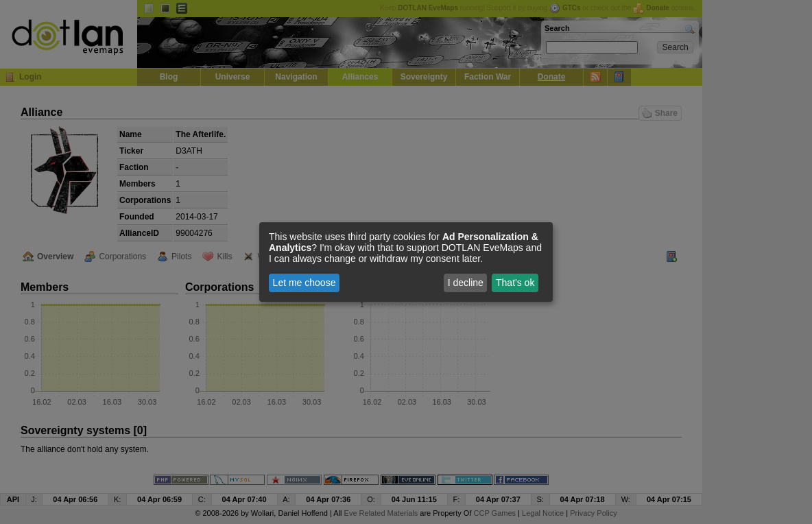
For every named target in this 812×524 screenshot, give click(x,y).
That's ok (515, 283)
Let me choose (304, 283)
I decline (466, 283)
